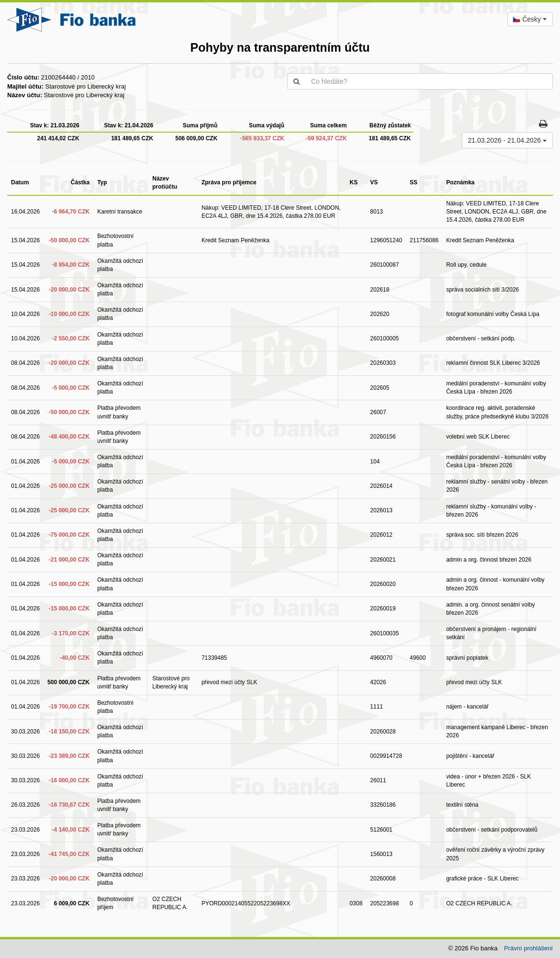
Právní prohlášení (528, 948)
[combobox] (530, 19)
